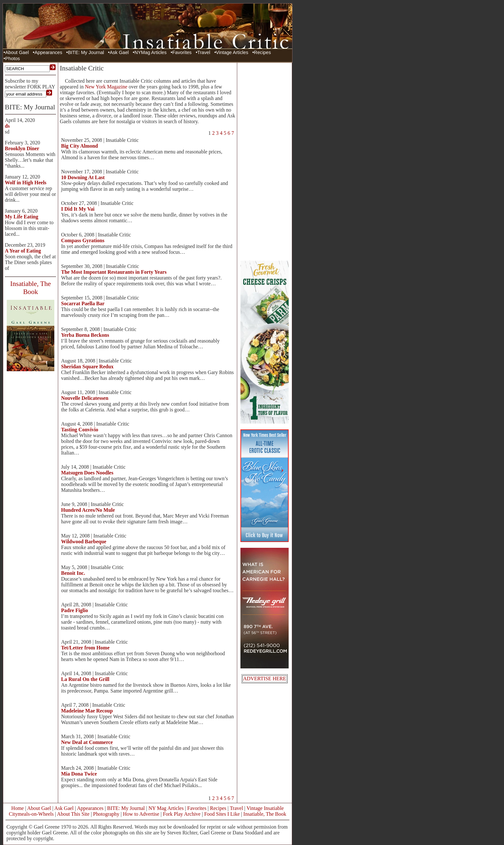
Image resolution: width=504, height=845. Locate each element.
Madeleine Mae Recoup (87, 711)
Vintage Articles (232, 52)
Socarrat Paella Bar (83, 303)
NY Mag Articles (166, 808)
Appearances (48, 52)
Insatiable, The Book (265, 814)
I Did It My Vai (78, 209)
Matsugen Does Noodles (87, 473)
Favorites (182, 52)
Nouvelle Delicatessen (85, 398)
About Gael (17, 52)
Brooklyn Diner (22, 148)
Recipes (262, 52)
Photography (106, 814)
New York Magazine (106, 87)
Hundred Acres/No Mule (88, 510)
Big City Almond (80, 146)
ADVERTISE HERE (265, 679)
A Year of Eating (23, 251)
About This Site (73, 814)
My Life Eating (22, 217)
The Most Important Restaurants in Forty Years (114, 272)
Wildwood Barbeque (84, 542)
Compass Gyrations (83, 240)
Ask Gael (119, 52)
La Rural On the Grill (85, 679)
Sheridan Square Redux (87, 367)
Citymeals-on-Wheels (31, 814)
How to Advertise (141, 814)
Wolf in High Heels (26, 183)
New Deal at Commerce (87, 742)
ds (7, 126)
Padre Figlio (75, 610)
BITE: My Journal (86, 52)
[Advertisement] (265, 161)
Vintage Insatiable (265, 808)
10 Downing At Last (83, 177)
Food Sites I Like (222, 814)
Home (18, 808)
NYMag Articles (150, 52)
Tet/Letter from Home (85, 648)
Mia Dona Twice (79, 774)
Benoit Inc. (73, 573)
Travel (204, 52)
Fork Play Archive (182, 814)
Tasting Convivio (80, 430)
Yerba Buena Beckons (85, 335)
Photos (13, 59)
